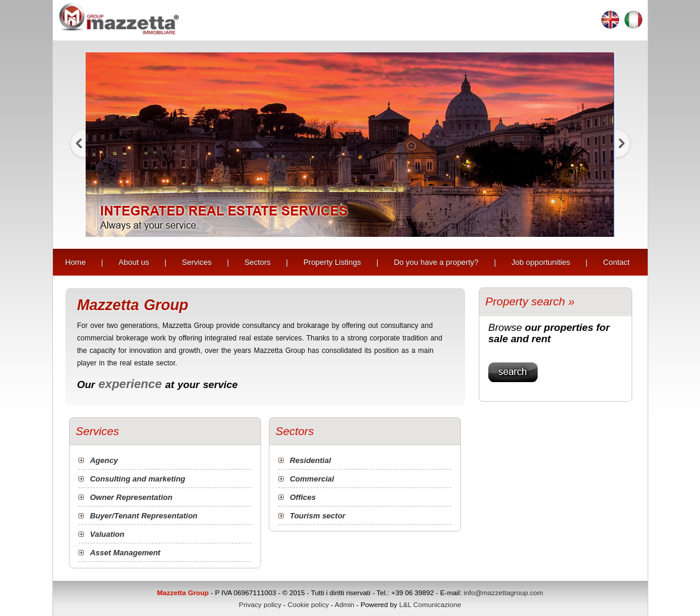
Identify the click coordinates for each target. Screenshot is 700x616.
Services (197, 262)
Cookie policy (308, 604)
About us (134, 262)
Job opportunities (541, 262)
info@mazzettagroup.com (503, 592)
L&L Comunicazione (430, 604)
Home (76, 262)
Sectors (258, 262)
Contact (616, 262)
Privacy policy (260, 604)
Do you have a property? (436, 262)
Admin (345, 604)
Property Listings (332, 262)
